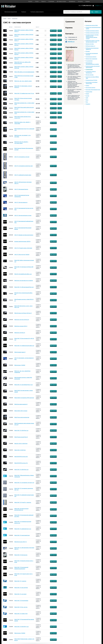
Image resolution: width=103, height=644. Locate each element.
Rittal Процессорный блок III (21, 437)
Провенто (88, 104)
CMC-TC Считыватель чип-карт (22, 157)
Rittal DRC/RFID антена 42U (21, 457)
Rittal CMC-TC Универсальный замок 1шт (24, 346)
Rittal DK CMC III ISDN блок (21, 444)
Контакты (80, 1)
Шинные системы (90, 44)
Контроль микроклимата (37, 12)
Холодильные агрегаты (91, 57)
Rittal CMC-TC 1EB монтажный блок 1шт (24, 287)
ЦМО (87, 98)
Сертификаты (72, 1)
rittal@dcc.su (98, 6)
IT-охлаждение (89, 61)
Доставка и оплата (61, 1)
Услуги (37, 1)
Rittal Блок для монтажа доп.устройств (24, 281)
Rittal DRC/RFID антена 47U (21, 463)
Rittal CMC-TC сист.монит (20, 594)
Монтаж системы (90, 75)
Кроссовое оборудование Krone (93, 90)
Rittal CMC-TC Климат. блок (21, 614)
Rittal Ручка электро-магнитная (22, 417)
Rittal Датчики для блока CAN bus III (23, 313)
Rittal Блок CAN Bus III (20, 333)
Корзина (88, 1)
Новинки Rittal (89, 92)
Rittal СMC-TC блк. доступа (21, 607)
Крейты (88, 86)
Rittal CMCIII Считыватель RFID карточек (24, 398)
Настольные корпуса (91, 88)
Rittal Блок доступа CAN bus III (22, 320)
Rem (87, 102)
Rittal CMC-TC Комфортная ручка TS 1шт (24, 93)
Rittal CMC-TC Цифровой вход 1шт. (23, 529)
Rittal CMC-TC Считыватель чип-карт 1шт (24, 483)
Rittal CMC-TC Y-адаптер (20, 581)
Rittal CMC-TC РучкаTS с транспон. (23, 502)
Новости (43, 1)
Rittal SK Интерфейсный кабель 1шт (23, 274)
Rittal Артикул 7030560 (20, 633)
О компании (51, 1)
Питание (88, 51)
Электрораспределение (11, 12)
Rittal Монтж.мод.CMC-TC (21, 542)
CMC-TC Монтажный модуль (21, 189)
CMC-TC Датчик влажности (21, 202)
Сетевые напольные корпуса (92, 33)
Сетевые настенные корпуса (92, 31)
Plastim (87, 94)
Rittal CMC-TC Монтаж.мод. (21, 555)
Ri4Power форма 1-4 (90, 46)
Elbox (87, 100)
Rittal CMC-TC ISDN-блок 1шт (21, 470)
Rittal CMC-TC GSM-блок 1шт (21, 430)
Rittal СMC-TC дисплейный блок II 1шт (24, 385)
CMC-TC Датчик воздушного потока (23, 215)
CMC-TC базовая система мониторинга (24, 235)
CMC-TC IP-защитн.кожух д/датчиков (23, 248)
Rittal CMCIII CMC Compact (21, 411)
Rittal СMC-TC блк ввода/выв (21, 601)
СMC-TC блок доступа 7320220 (22, 255)
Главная (5, 18)
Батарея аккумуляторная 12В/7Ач (22, 241)
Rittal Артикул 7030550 (20, 365)
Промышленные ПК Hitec (92, 80)
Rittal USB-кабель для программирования (24, 72)
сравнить (60, 31)
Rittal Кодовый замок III (20, 352)
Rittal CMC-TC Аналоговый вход (22, 535)
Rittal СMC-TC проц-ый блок (21, 588)
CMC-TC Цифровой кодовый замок (23, 175)
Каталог (30, 1)
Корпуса (24, 12)
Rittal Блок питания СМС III (21, 326)
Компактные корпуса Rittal (92, 25)
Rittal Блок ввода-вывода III (21, 404)
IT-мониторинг (89, 69)
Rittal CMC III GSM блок (20, 450)
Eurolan (88, 96)
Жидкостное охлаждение (91, 59)
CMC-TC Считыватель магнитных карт (24, 166)
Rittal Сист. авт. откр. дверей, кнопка (23, 81)
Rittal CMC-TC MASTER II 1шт (22, 627)
